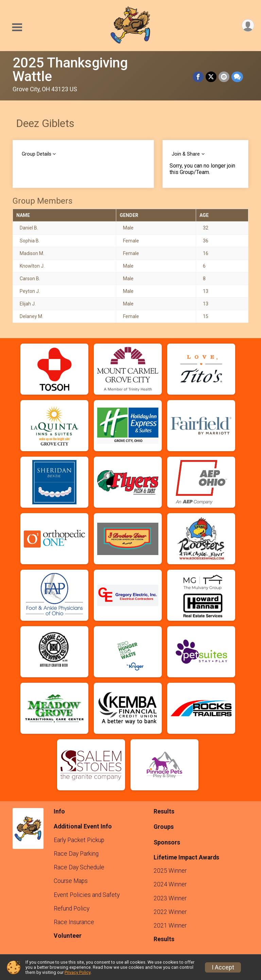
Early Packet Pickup (79, 840)
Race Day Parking (76, 854)
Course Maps (71, 881)
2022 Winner (170, 912)
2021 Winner (170, 926)
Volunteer (68, 936)
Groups (164, 827)
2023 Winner (170, 898)
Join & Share (186, 154)
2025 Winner (170, 871)
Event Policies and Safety (87, 895)
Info (59, 811)
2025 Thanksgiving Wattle (70, 70)
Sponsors (167, 842)
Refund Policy (72, 908)
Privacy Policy (77, 972)
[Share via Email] (224, 77)
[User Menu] (248, 25)
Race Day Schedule (79, 867)
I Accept (223, 967)
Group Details (37, 154)
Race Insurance (74, 922)
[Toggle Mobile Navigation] (17, 27)
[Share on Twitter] (211, 77)
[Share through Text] (237, 77)
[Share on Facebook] (198, 77)
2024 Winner (170, 884)
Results (164, 811)
